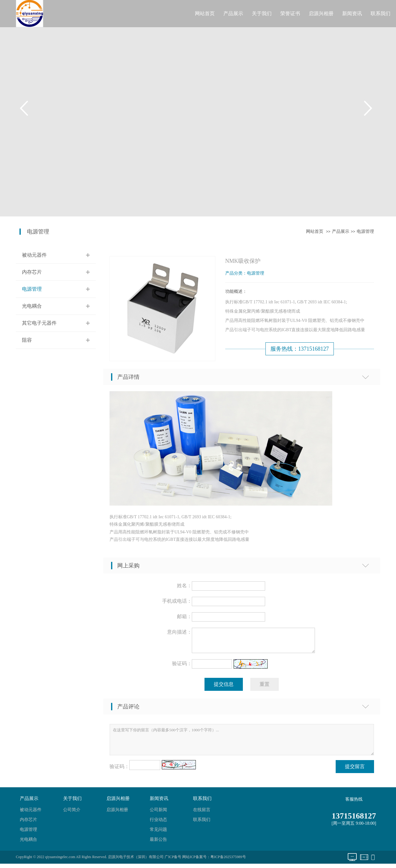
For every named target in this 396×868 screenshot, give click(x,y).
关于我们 (262, 13)
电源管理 (365, 231)
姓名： (184, 586)
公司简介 (72, 813)
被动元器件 (34, 255)
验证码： (182, 667)
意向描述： (179, 632)
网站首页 (205, 13)
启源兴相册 (321, 13)
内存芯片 (32, 272)
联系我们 (381, 13)
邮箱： (184, 616)
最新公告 (158, 843)
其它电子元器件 (39, 323)
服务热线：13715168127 (300, 349)
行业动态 (158, 823)
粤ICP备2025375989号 (228, 861)
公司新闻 (158, 813)
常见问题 (158, 833)
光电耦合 (32, 306)
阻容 (27, 340)
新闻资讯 (352, 13)
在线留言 (202, 813)
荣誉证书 (290, 13)
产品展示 (233, 13)
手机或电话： (177, 601)
